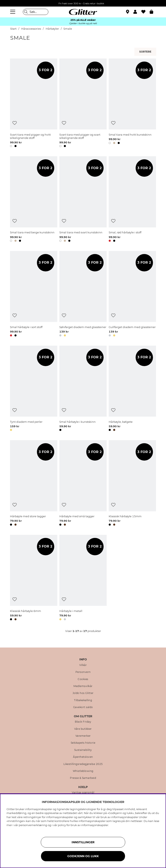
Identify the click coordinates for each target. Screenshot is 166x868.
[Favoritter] (146, 12)
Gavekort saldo (83, 707)
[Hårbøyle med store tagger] (34, 484)
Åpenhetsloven (83, 757)
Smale (68, 29)
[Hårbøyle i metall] (83, 578)
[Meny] (13, 12)
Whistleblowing (83, 771)
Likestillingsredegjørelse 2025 (83, 764)
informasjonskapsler (95, 825)
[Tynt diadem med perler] (34, 389)
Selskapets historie (83, 743)
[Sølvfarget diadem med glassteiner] (83, 295)
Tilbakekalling (83, 700)
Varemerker (83, 736)
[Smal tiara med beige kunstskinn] (34, 200)
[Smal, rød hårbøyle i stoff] (132, 200)
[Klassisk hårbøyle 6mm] (34, 578)
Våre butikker (83, 729)
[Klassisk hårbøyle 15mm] (132, 484)
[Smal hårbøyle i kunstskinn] (83, 389)
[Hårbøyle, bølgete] (132, 389)
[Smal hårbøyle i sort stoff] (34, 295)
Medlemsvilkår (83, 686)
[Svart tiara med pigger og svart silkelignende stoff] (83, 104)
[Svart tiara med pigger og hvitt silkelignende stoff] (34, 104)
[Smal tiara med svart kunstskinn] (83, 200)
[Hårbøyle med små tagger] (83, 484)
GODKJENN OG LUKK (83, 856)
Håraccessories (31, 29)
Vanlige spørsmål (83, 793)
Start (13, 29)
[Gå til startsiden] (83, 12)
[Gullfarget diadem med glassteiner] (132, 295)
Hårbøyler (52, 29)
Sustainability (83, 750)
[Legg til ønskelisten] (15, 123)
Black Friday (83, 722)
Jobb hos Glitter (83, 693)
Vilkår (83, 665)
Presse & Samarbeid (83, 778)
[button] (137, 12)
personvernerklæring (33, 825)
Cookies (83, 679)
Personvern (83, 672)
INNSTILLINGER (83, 842)
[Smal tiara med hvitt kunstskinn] (132, 104)
